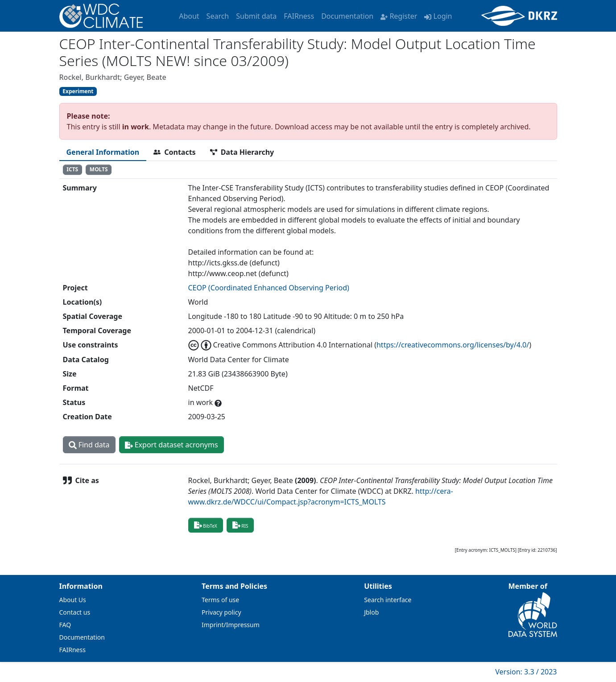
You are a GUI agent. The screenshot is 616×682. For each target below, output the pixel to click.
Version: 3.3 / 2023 (526, 672)
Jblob (371, 612)
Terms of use (220, 600)
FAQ (65, 625)
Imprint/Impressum (231, 625)
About (189, 16)
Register (399, 16)
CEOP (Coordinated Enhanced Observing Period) (269, 288)
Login (438, 16)
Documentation (347, 16)
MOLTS (99, 169)
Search (218, 16)
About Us (73, 600)
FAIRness (299, 16)
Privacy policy (221, 612)
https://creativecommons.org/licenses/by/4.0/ (453, 345)
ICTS (72, 169)
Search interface (388, 600)
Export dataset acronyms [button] (172, 445)
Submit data (256, 16)
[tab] (103, 152)
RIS (240, 525)
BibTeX (206, 525)
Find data (89, 445)
